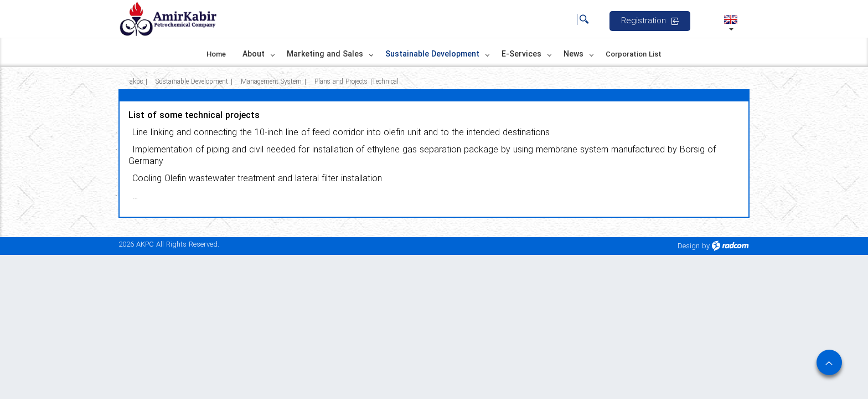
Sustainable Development (192, 82)
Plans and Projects (341, 82)
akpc (136, 82)
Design (689, 246)
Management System (271, 82)
